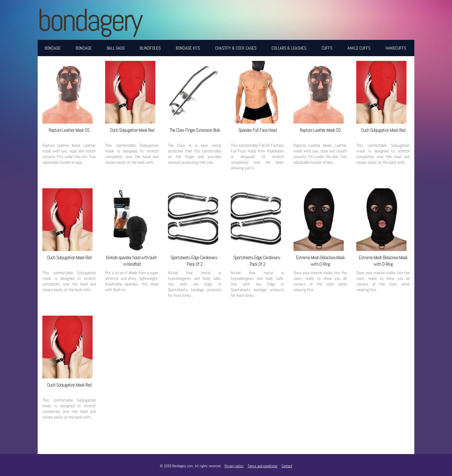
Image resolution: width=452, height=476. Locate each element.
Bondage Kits (188, 48)
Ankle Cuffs (359, 48)
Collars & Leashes (289, 48)
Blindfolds (150, 48)
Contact (287, 466)
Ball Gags (116, 48)
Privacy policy (234, 466)
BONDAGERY (89, 20)
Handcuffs (396, 48)
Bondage (53, 48)
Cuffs (327, 48)
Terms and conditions (263, 466)
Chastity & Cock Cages (236, 48)
